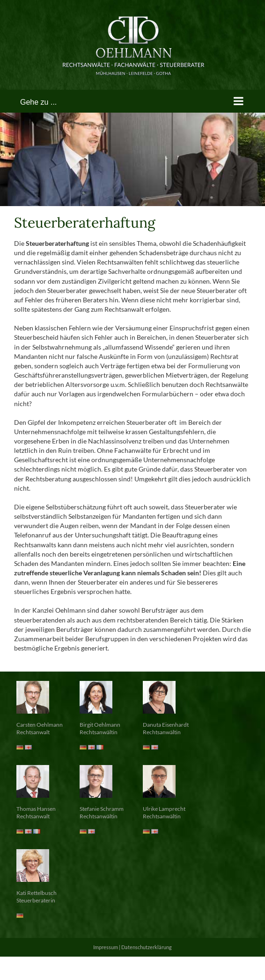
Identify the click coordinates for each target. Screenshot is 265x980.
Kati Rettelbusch (37, 893)
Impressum (106, 947)
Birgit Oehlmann (100, 725)
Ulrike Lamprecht (164, 809)
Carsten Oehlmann (40, 725)
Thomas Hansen (36, 809)
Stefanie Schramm (102, 809)
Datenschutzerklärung (147, 947)
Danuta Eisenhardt (166, 725)
